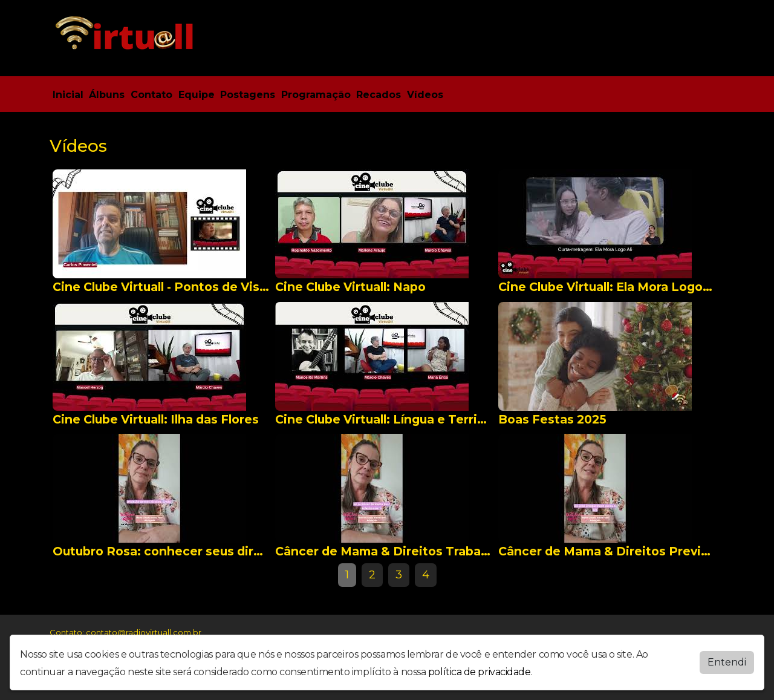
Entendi (727, 662)
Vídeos (425, 95)
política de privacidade (480, 672)
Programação (316, 95)
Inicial (68, 95)
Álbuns (107, 95)
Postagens (248, 95)
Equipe (197, 95)
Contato (151, 95)
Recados (379, 95)
